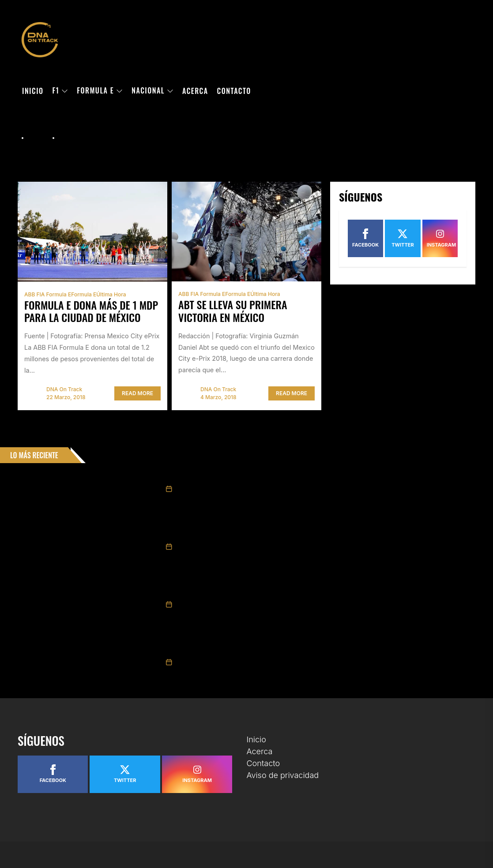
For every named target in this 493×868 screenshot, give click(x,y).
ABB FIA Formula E (48, 294)
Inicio (33, 91)
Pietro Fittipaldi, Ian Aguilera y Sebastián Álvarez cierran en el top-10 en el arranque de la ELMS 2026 (313, 649)
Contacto (234, 91)
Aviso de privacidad (283, 775)
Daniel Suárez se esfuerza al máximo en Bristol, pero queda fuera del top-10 (276, 591)
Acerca (195, 91)
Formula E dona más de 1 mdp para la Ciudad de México (91, 311)
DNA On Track (64, 389)
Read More (137, 393)
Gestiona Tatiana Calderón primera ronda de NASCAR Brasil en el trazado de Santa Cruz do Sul (304, 534)
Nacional (152, 91)
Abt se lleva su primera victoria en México (233, 311)
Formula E (100, 91)
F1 (60, 91)
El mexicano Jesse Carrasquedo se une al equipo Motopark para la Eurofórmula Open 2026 (297, 476)
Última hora (111, 294)
